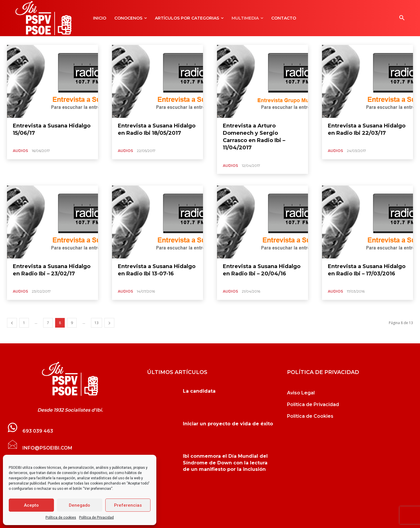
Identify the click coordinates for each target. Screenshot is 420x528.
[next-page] (109, 323)
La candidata (199, 391)
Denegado (79, 505)
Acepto (31, 505)
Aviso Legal (301, 393)
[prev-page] (12, 323)
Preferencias (128, 505)
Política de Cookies (310, 416)
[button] (402, 18)
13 (97, 323)
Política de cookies (61, 517)
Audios (20, 151)
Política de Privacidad (96, 517)
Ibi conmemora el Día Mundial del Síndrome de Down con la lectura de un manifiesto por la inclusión (225, 463)
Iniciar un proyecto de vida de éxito (228, 424)
